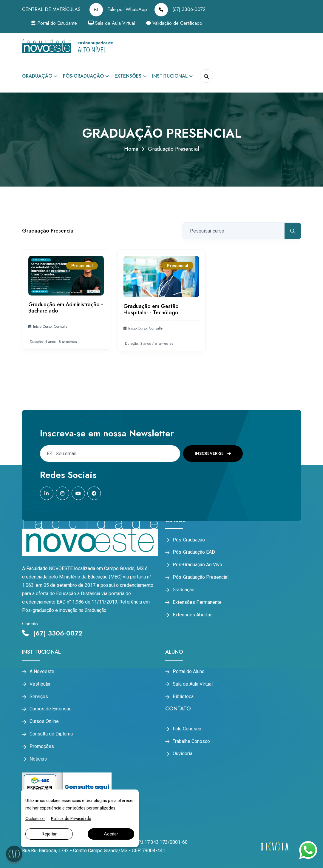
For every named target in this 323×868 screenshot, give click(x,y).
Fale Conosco (187, 729)
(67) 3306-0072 (180, 10)
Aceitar (111, 834)
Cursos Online (44, 721)
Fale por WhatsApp (118, 10)
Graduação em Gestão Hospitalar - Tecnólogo (151, 310)
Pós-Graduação (83, 76)
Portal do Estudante (54, 23)
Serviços (39, 697)
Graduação (37, 76)
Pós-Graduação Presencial (201, 577)
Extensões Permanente (197, 602)
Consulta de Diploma (51, 734)
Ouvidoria (183, 754)
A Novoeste (42, 672)
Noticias (38, 759)
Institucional (170, 76)
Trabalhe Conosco (191, 741)
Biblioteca (183, 697)
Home (131, 149)
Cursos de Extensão (51, 709)
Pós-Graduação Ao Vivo (197, 565)
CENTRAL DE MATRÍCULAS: (52, 9)
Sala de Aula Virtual (112, 23)
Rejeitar (49, 834)
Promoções (42, 747)
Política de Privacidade (71, 818)
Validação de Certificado (174, 23)
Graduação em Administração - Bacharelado (66, 308)
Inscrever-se (213, 453)
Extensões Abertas (193, 615)
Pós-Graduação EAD (194, 552)
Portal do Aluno (189, 672)
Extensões (128, 76)
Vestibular (40, 684)
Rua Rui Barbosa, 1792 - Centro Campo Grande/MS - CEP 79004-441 (94, 851)
